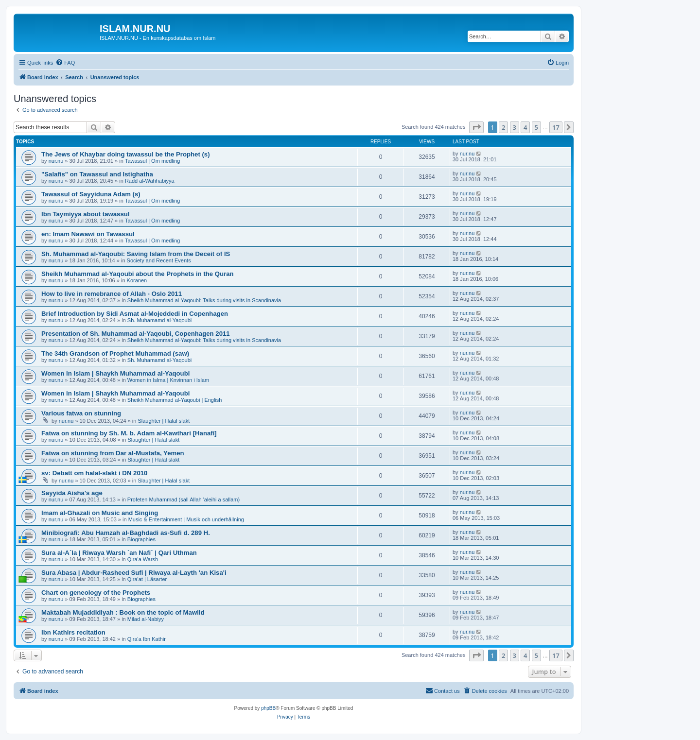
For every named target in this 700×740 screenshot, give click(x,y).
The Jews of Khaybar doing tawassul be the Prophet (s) (126, 154)
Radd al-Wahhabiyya (150, 181)
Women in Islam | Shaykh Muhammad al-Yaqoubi (115, 373)
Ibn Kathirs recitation (73, 632)
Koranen (137, 280)
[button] (476, 127)
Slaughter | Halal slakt (164, 421)
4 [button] (525, 127)
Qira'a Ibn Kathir (147, 639)
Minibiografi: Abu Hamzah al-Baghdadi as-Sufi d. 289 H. (126, 533)
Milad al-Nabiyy (146, 619)
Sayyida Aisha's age (72, 493)
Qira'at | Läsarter (147, 579)
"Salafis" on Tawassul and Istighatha (97, 174)
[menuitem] (65, 63)
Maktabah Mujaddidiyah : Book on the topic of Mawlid (123, 612)
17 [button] (556, 127)
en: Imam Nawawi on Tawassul (88, 234)
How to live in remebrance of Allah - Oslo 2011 (112, 294)
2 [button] (503, 127)
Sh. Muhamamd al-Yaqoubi (159, 320)
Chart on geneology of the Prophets (96, 593)
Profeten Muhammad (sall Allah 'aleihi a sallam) (184, 499)
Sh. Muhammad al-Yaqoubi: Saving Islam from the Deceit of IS (136, 254)
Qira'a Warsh (143, 559)
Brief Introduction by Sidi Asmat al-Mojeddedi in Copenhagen (135, 314)
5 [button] (536, 127)
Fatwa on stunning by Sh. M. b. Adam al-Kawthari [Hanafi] (129, 433)
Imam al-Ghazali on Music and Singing (100, 513)
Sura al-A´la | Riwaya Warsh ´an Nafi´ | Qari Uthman (119, 553)
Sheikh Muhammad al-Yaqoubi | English (175, 400)
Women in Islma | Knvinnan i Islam (168, 380)
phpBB (268, 708)
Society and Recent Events (159, 260)
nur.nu (56, 161)
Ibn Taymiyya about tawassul (86, 214)
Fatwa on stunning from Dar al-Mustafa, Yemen (113, 453)
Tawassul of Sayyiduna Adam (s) (91, 194)
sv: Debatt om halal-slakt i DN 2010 (94, 473)
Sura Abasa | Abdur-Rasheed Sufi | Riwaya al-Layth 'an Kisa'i (134, 573)
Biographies (141, 539)
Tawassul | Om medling (153, 161)
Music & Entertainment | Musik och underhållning (186, 519)
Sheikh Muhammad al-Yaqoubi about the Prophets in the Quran (138, 274)
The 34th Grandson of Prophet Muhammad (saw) (115, 353)
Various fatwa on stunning (81, 413)
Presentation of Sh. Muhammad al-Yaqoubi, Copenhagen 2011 (136, 334)
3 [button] (515, 127)
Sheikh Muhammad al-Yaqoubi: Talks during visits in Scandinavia (204, 300)
